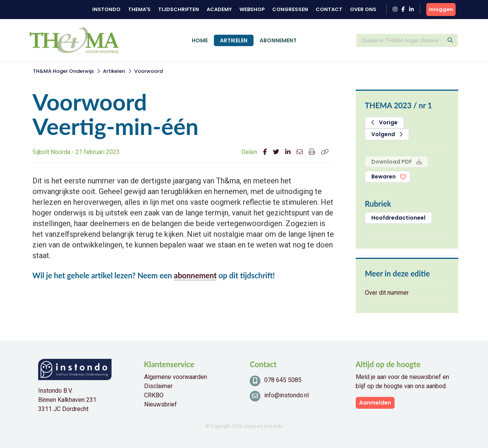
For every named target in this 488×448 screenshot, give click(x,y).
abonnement (195, 275)
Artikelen (234, 40)
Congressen (290, 9)
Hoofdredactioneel (398, 218)
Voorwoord (148, 71)
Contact (329, 9)
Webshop (252, 9)
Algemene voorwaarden (176, 377)
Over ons (363, 9)
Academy (219, 9)
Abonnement (278, 40)
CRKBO (154, 395)
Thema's (139, 9)
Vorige (384, 122)
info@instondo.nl (287, 395)
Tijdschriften (179, 9)
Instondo (106, 9)
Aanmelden (375, 403)
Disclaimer (158, 386)
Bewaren (384, 177)
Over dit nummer (387, 293)
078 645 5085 (283, 380)
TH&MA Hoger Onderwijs (63, 71)
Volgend (387, 134)
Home (200, 40)
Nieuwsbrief (161, 404)
